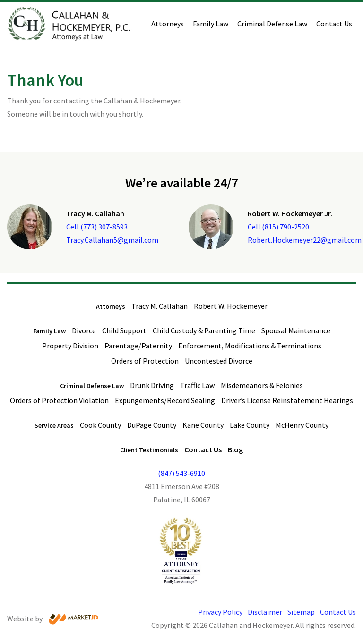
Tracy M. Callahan (160, 306)
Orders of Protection (145, 361)
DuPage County (152, 425)
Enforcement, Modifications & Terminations (250, 346)
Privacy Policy (220, 612)
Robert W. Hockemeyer (231, 306)
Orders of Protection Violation (59, 400)
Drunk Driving (152, 385)
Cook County (100, 425)
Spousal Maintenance (296, 330)
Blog (235, 449)
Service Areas (54, 425)
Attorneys (168, 24)
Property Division (70, 346)
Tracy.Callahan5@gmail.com (112, 240)
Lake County (250, 425)
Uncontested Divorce (219, 361)
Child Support (124, 330)
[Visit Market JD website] (73, 619)
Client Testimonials (149, 450)
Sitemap (301, 612)
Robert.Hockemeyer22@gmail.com (305, 240)
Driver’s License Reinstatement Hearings (287, 400)
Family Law (211, 24)
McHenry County (302, 425)
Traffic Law (197, 385)
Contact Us (334, 24)
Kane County (203, 425)
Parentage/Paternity (138, 346)
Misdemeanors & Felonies (262, 385)
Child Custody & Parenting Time (204, 330)
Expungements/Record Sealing (165, 400)
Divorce (84, 330)
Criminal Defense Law (272, 24)
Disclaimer (265, 612)
